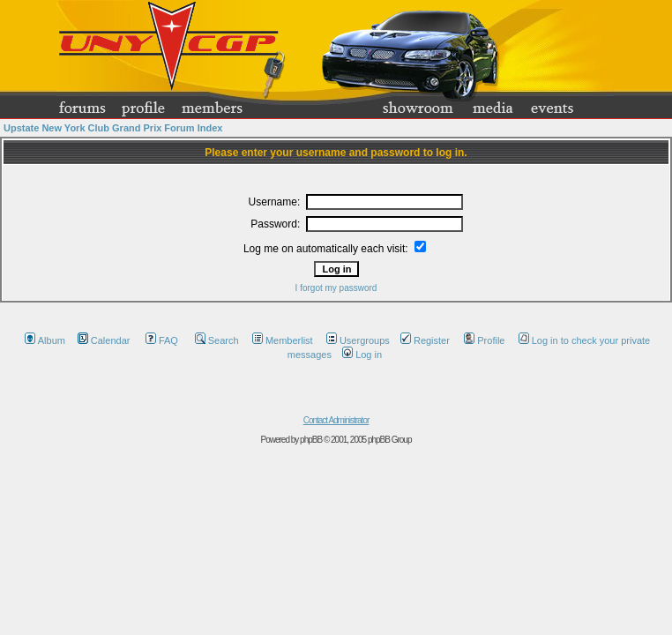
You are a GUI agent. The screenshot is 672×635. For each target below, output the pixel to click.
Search (214, 340)
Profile (482, 340)
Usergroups (358, 340)
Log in (362, 355)
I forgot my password (336, 288)
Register (425, 340)
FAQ (162, 340)
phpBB (311, 440)
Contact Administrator (336, 420)
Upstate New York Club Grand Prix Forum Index (113, 128)
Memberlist (283, 340)
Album (45, 340)
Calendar (104, 340)
